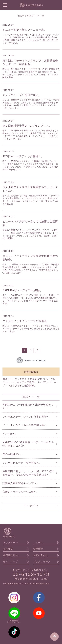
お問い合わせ (41, 555)
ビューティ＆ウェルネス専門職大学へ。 (26, 425)
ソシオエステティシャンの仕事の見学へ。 (27, 417)
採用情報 (38, 549)
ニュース (38, 542)
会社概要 (8, 549)
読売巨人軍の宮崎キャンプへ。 (21, 483)
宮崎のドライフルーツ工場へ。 (21, 492)
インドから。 (10, 434)
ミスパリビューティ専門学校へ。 (22, 463)
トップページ (10, 542)
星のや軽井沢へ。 (13, 454)
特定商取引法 (10, 555)
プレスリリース (42, 562)
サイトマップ (10, 562)
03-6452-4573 (31, 574)
